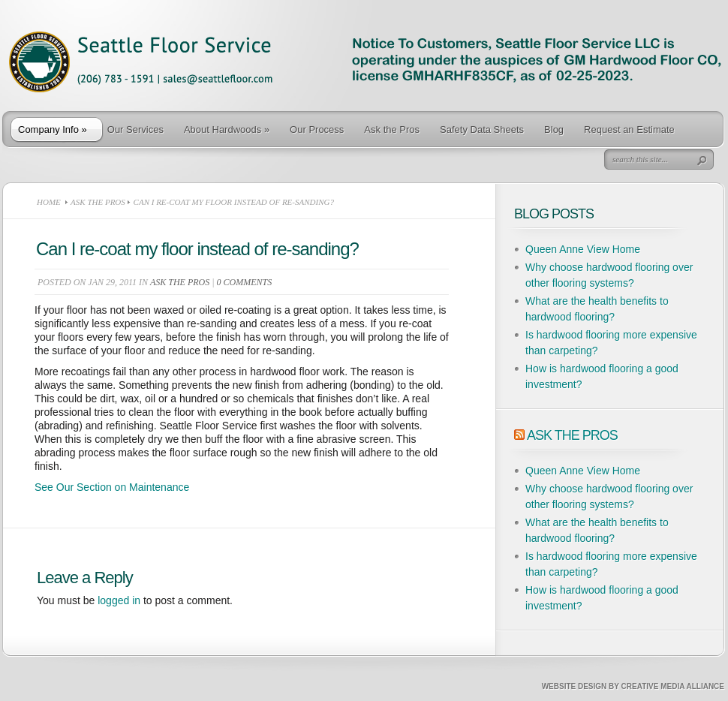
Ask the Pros (392, 129)
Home (49, 202)
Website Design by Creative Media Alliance (633, 686)
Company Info (53, 129)
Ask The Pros (572, 435)
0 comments (245, 282)
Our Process (317, 129)
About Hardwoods (227, 129)
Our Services (135, 129)
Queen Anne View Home (583, 249)
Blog (554, 129)
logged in (119, 600)
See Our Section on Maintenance (112, 487)
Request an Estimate (629, 129)
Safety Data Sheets (482, 129)
